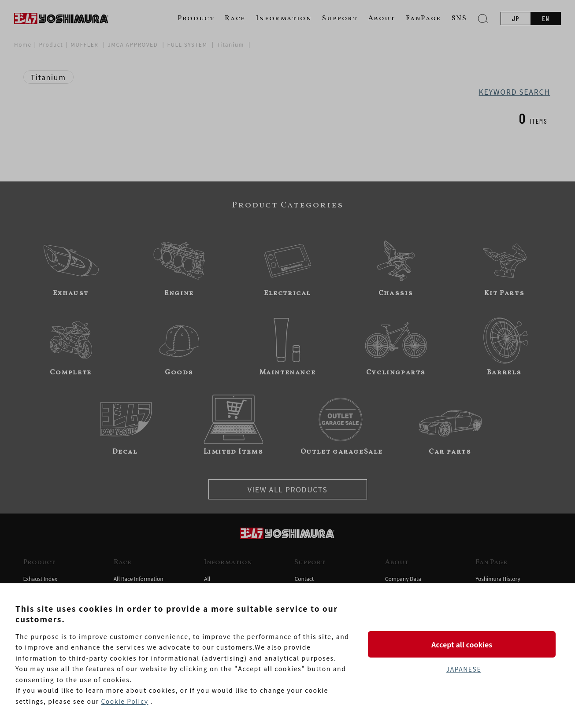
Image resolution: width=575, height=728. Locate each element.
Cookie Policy (125, 701)
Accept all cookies (464, 644)
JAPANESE (464, 669)
